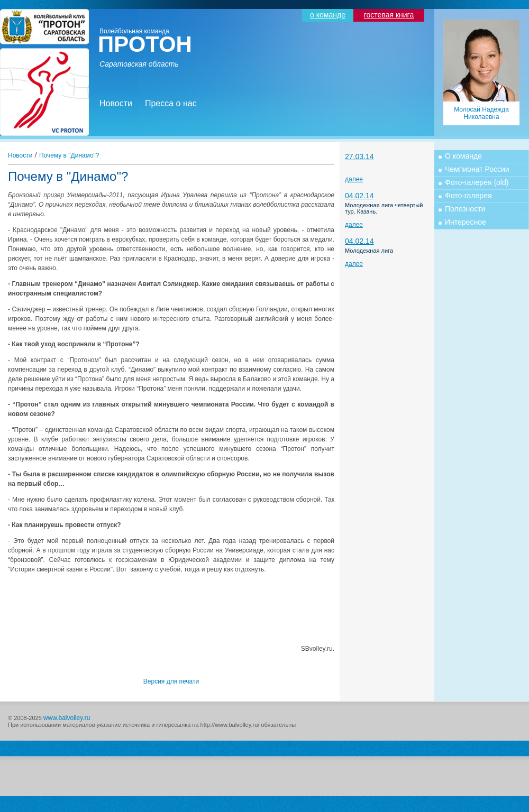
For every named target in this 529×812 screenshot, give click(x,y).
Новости (116, 103)
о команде (328, 15)
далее (354, 179)
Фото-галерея (468, 196)
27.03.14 (359, 156)
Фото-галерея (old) (477, 182)
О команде (463, 156)
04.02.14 (359, 196)
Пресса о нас (171, 103)
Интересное (466, 222)
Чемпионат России (477, 169)
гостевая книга (389, 15)
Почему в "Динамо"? (69, 155)
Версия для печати (171, 681)
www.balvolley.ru (67, 718)
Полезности (465, 209)
